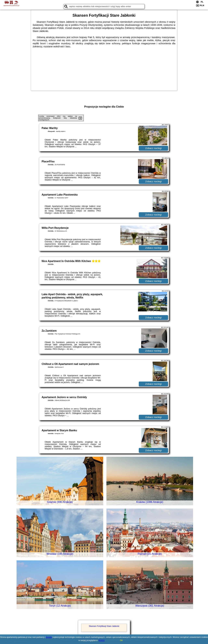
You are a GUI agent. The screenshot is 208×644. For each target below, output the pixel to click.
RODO (102, 640)
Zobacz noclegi (153, 148)
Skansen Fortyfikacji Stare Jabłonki (104, 626)
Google (49, 637)
